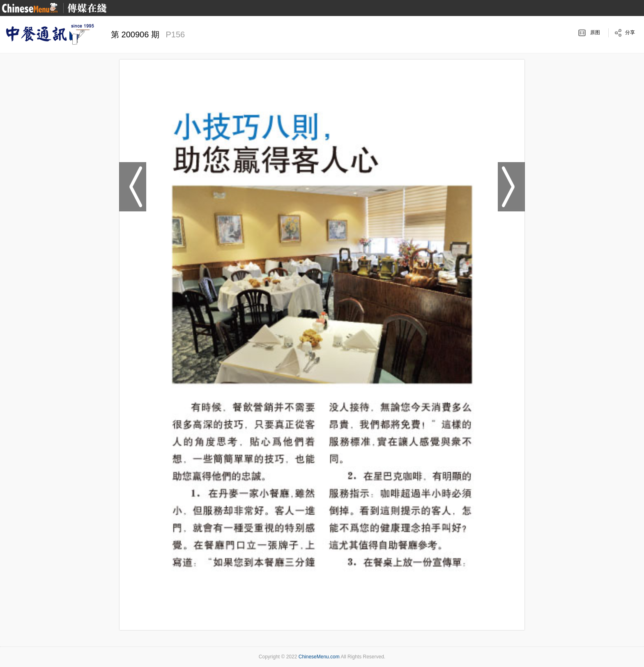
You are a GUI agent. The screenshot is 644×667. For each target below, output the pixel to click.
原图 (595, 32)
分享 (630, 32)
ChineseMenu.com (319, 657)
